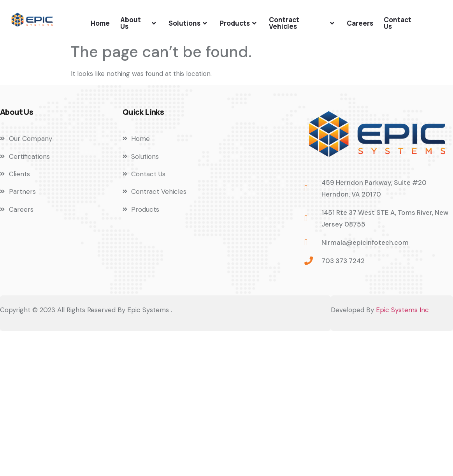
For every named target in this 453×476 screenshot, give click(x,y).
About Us (139, 23)
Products (239, 23)
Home (100, 23)
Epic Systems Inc (402, 310)
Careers (360, 23)
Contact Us (398, 23)
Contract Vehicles (302, 23)
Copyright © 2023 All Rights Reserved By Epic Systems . (86, 310)
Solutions (189, 23)
